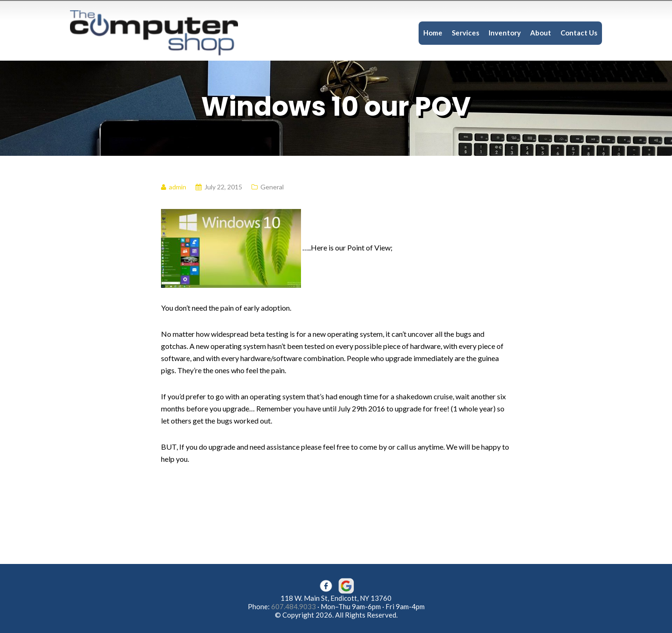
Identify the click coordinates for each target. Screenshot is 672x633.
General (272, 187)
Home (433, 33)
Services (465, 33)
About (541, 33)
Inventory (505, 33)
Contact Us (579, 33)
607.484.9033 (294, 606)
